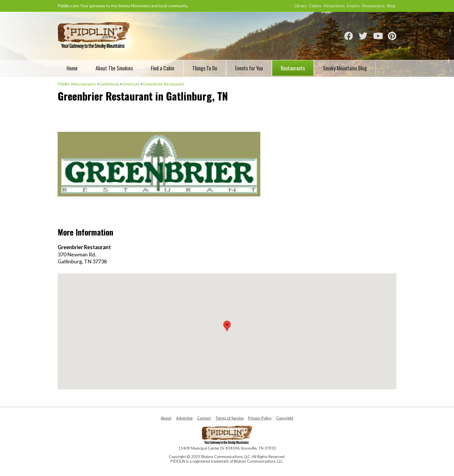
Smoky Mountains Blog (345, 68)
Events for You (249, 68)
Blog (391, 6)
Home (72, 68)
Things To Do (205, 68)
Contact (204, 418)
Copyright (285, 418)
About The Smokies (114, 68)
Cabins (315, 6)
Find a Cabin (163, 68)
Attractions (334, 6)
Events (354, 6)
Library (301, 6)
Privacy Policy (260, 418)
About (166, 418)
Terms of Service (229, 418)
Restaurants (374, 6)
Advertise (184, 418)
